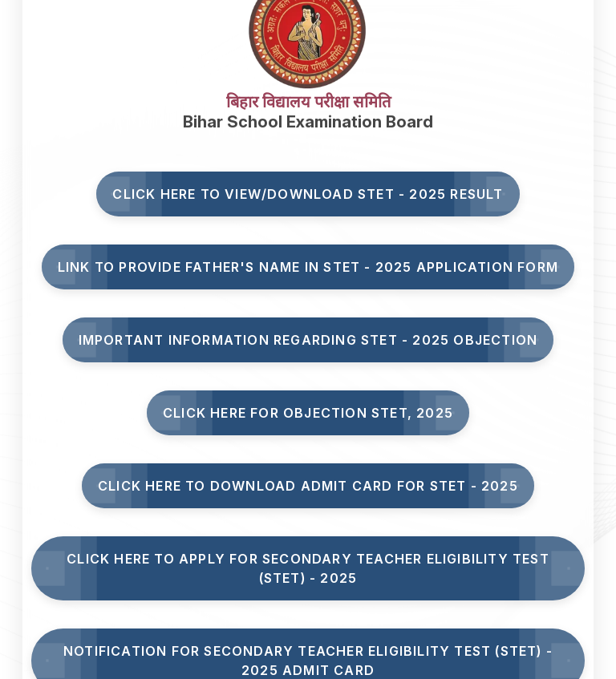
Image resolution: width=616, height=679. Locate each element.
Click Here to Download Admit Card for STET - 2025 (308, 486)
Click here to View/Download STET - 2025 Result (308, 194)
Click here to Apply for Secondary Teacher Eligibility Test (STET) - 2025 (308, 568)
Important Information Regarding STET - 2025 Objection (308, 340)
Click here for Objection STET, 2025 (308, 413)
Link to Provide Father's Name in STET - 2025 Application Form (308, 267)
